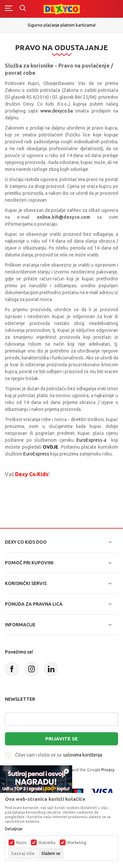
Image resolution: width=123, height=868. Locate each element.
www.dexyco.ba (57, 111)
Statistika (47, 843)
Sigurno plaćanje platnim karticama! (62, 25)
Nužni (21, 843)
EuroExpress (37, 454)
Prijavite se (61, 739)
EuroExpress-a (91, 440)
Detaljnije (14, 829)
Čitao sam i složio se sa (59, 755)
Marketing (77, 843)
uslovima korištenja (83, 755)
